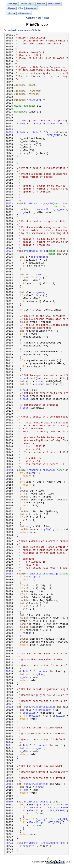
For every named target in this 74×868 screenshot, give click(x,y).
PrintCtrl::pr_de (36, 251)
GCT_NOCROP (57, 811)
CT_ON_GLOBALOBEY (60, 808)
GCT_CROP (54, 823)
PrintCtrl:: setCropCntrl (41, 843)
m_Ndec (61, 210)
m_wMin (40, 275)
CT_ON (65, 805)
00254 (9, 784)
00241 (9, 746)
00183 (9, 574)
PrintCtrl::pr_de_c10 (38, 204)
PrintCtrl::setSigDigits (39, 707)
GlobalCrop (36, 811)
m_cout (24, 379)
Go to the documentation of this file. (23, 30)
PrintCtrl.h (36, 100)
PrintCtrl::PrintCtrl (31, 133)
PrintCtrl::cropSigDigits (44, 574)
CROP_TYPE (53, 136)
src (39, 18)
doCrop (31, 473)
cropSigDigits (49, 530)
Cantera (31, 18)
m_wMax (40, 293)
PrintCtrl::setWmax (36, 784)
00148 (9, 470)
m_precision (39, 257)
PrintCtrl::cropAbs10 (41, 470)
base (47, 18)
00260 (9, 802)
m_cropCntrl (48, 805)
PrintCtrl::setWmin (36, 746)
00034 (9, 133)
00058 (9, 204)
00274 (9, 843)
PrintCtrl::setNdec (36, 672)
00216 (9, 672)
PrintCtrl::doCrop (36, 802)
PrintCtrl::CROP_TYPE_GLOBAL (36, 124)
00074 (9, 251)
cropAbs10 (42, 210)
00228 (9, 707)
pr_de (23, 213)
